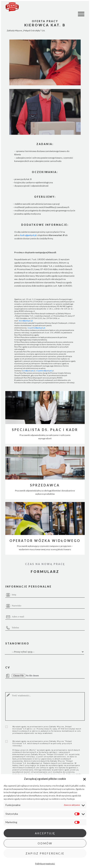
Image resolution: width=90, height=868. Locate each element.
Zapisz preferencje (45, 853)
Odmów (45, 843)
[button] (85, 779)
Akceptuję (45, 833)
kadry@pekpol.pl (28, 235)
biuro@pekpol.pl (26, 321)
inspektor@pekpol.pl (36, 328)
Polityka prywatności (45, 864)
